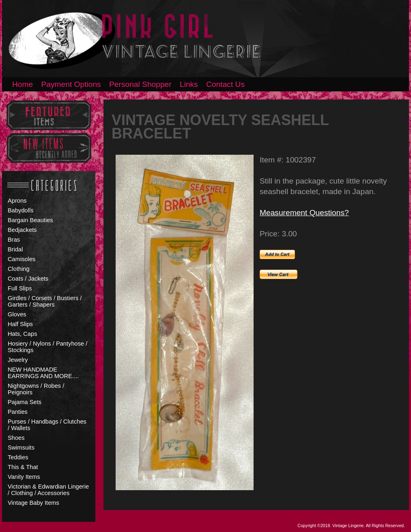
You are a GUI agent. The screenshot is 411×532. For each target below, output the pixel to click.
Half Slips (20, 324)
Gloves (17, 314)
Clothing (19, 269)
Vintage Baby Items (33, 503)
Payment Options (71, 84)
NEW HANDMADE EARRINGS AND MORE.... (43, 373)
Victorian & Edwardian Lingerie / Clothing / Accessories (48, 490)
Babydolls (21, 210)
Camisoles (22, 259)
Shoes (16, 438)
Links (189, 84)
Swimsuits (21, 448)
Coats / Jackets (28, 279)
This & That (23, 467)
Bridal (15, 249)
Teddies (18, 457)
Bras (14, 240)
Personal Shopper (140, 84)
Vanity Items (24, 477)
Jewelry (18, 360)
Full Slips (20, 288)
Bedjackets (22, 230)
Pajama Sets (25, 402)
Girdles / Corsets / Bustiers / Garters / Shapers (45, 301)
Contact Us (225, 84)
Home (23, 84)
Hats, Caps (23, 334)
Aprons (17, 201)
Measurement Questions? (304, 213)
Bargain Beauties (30, 220)
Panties (18, 412)
